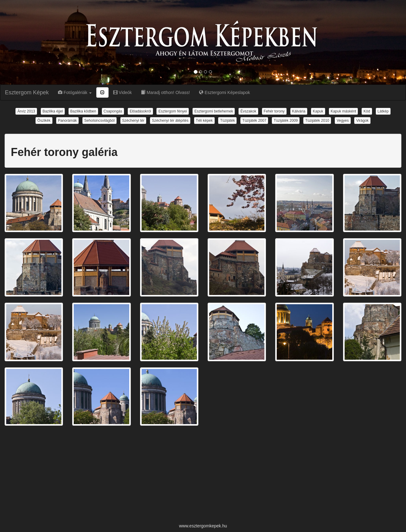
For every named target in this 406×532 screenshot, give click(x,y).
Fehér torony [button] (274, 111)
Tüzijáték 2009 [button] (286, 121)
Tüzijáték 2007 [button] (254, 121)
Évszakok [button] (248, 111)
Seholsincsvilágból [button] (99, 121)
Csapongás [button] (113, 111)
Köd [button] (367, 111)
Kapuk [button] (318, 111)
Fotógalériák (75, 92)
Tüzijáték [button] (227, 121)
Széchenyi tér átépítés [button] (170, 121)
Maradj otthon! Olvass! (165, 92)
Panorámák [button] (67, 121)
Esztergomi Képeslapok (224, 92)
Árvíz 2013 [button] (26, 111)
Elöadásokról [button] (140, 111)
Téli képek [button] (204, 121)
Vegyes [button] (343, 121)
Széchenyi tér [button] (133, 121)
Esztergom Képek (27, 92)
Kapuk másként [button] (344, 111)
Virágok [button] (362, 121)
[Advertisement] (203, 475)
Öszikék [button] (44, 121)
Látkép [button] (383, 111)
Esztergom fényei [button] (173, 111)
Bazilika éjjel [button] (53, 111)
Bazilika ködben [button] (83, 111)
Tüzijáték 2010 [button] (317, 121)
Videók (122, 92)
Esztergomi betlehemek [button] (214, 111)
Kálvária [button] (299, 111)
